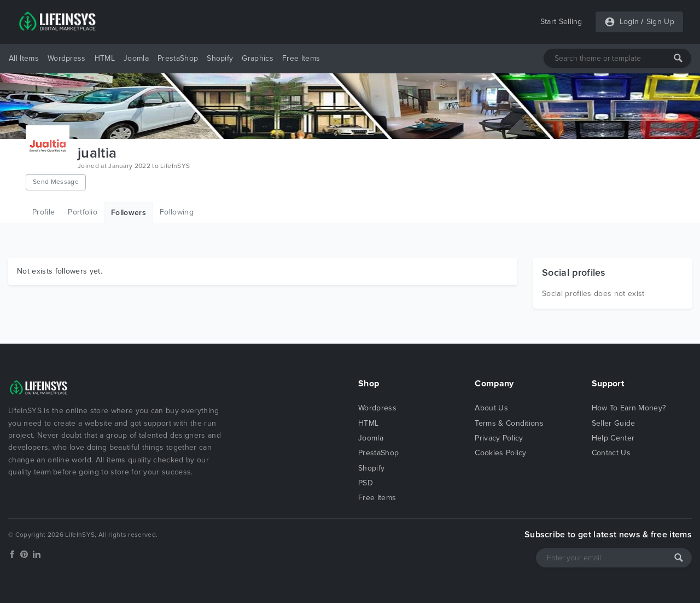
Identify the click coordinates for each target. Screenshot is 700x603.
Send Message (56, 182)
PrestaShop (178, 58)
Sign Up (660, 22)
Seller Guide (614, 423)
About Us (491, 408)
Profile (43, 212)
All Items (24, 58)
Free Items (301, 58)
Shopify (220, 58)
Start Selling (561, 22)
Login (629, 22)
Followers (129, 213)
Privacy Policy (499, 438)
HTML (105, 58)
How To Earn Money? (629, 408)
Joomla (136, 58)
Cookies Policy (500, 453)
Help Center (613, 438)
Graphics (258, 58)
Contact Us (611, 453)
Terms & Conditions (509, 423)
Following (177, 212)
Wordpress (67, 58)
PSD (366, 483)
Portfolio (83, 212)
